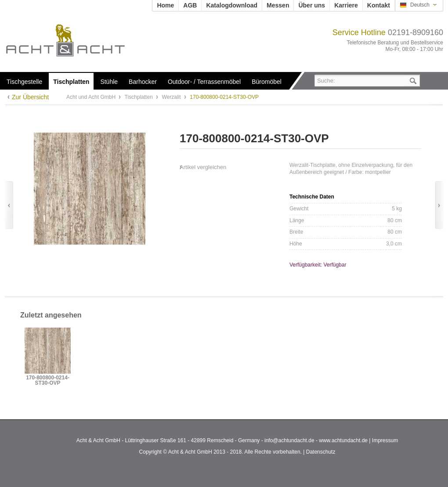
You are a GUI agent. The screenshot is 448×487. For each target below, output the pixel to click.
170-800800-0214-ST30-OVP (48, 381)
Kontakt (379, 5)
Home (165, 5)
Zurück (9, 205)
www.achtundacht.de (343, 440)
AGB (190, 5)
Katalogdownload (232, 5)
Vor (439, 205)
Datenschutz (321, 452)
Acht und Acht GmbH (80, 40)
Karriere (346, 5)
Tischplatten (140, 97)
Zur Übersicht (30, 97)
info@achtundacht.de (289, 440)
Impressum (385, 440)
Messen (278, 5)
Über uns (312, 5)
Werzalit (172, 97)
